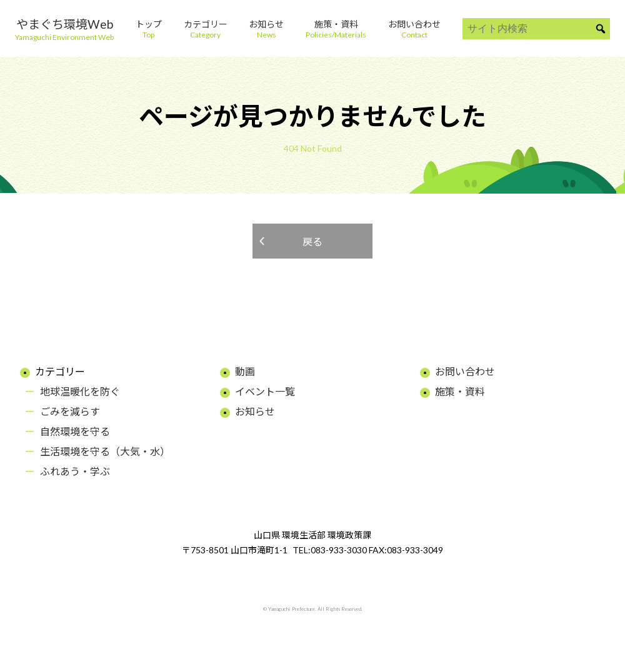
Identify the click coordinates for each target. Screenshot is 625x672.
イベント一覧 (265, 391)
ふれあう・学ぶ (75, 471)
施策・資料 (460, 391)
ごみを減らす (70, 411)
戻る (312, 241)
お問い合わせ (465, 371)
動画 (245, 371)
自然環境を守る (75, 431)
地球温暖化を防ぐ (80, 391)
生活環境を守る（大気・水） (105, 451)
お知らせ (255, 411)
